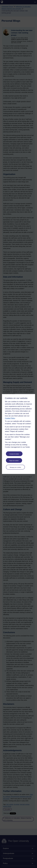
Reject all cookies (14, 461)
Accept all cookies (14, 454)
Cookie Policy (10, 418)
